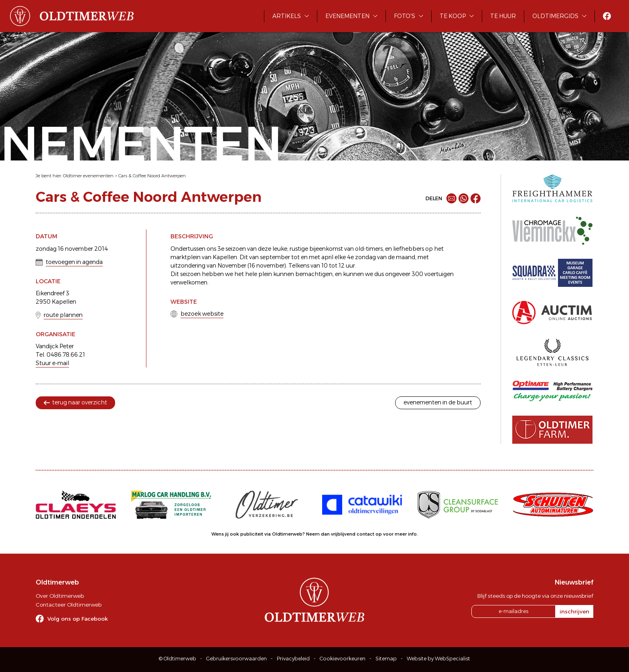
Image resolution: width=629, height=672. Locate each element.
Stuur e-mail (52, 363)
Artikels (287, 16)
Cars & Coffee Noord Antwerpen (152, 176)
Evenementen (347, 16)
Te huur (503, 16)
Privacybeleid (293, 659)
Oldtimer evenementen (88, 176)
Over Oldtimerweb (60, 596)
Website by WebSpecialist (438, 659)
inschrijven (574, 611)
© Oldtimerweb (178, 659)
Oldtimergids (555, 16)
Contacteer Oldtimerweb (69, 605)
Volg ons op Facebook (78, 619)
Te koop (453, 16)
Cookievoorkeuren (343, 659)
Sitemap (386, 659)
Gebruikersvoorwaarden (236, 659)
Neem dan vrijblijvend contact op (344, 534)
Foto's (405, 16)
